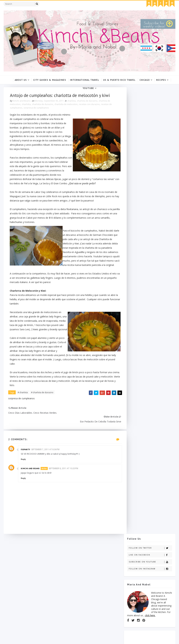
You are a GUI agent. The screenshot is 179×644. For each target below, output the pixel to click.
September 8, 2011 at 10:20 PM (64, 474)
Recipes (161, 80)
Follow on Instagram (150, 122)
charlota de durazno (88, 101)
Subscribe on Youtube (150, 115)
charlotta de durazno (43, 105)
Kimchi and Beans (31, 474)
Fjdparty (26, 455)
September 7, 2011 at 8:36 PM (46, 455)
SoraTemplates (23, 638)
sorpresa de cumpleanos (37, 108)
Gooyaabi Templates (56, 638)
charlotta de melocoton (66, 105)
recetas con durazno (90, 105)
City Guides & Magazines (50, 80)
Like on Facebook (150, 108)
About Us (21, 80)
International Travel (85, 80)
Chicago (145, 80)
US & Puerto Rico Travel (119, 80)
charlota (72, 101)
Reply (24, 465)
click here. (150, 169)
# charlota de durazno (43, 406)
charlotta (27, 105)
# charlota (23, 406)
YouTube (88, 88)
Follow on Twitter (150, 101)
